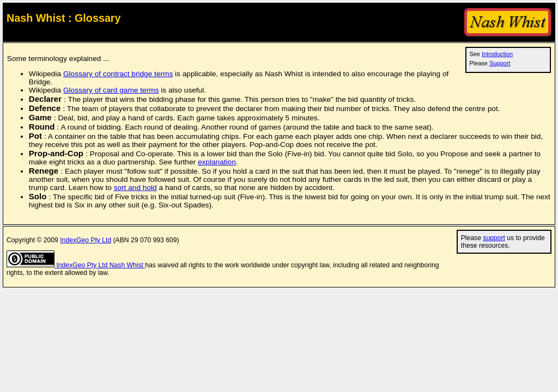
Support (500, 63)
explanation (217, 162)
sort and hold (135, 188)
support (494, 238)
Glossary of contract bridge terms (118, 74)
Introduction (497, 54)
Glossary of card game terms (111, 90)
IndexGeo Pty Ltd (86, 240)
